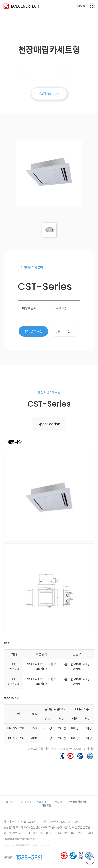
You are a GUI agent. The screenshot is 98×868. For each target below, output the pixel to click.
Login (81, 6)
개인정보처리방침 (77, 802)
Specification (49, 424)
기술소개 (26, 802)
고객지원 (57, 802)
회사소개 (10, 802)
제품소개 (42, 802)
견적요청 (33, 331)
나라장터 (65, 331)
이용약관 (46, 805)
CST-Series (49, 94)
